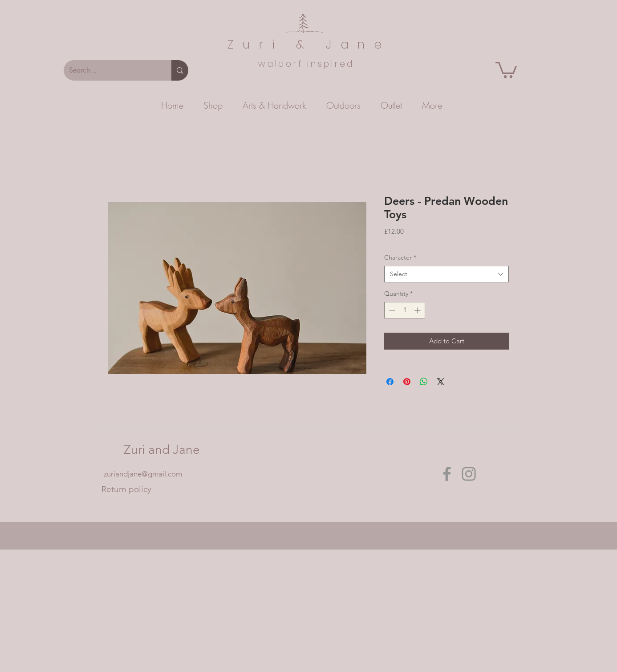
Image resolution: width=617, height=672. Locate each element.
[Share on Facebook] (390, 382)
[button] (506, 69)
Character (400, 257)
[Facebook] (447, 474)
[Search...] (111, 70)
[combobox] (447, 274)
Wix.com (365, 537)
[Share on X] (441, 382)
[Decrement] (391, 310)
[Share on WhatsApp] (424, 382)
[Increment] (418, 310)
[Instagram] (469, 474)
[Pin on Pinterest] (407, 382)
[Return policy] (126, 489)
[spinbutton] (405, 310)
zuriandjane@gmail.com (143, 474)
